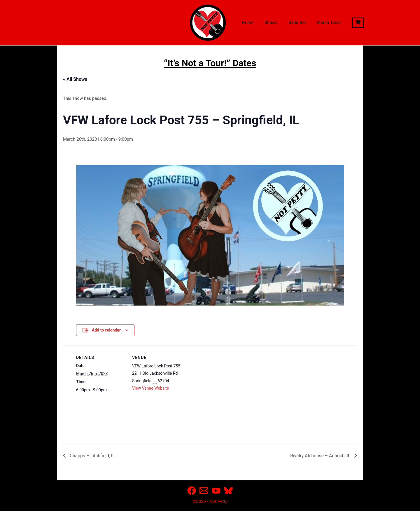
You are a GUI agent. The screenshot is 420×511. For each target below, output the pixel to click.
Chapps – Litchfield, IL (92, 455)
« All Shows (75, 79)
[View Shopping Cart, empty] (349, 23)
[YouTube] (216, 491)
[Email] (204, 491)
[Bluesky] (228, 491)
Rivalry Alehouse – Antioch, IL (320, 455)
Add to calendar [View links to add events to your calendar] (106, 330)
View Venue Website (150, 388)
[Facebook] (192, 491)
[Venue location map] (219, 386)
